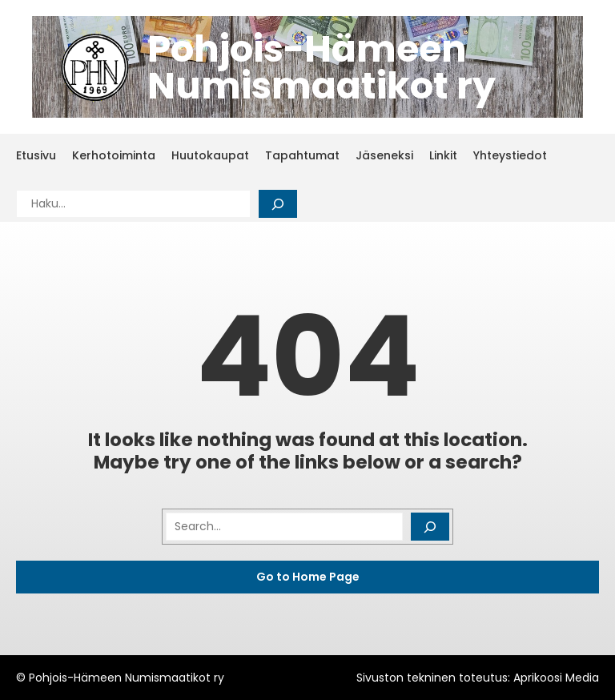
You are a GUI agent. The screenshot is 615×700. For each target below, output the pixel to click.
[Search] (278, 204)
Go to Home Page (308, 577)
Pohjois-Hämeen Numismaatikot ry (322, 67)
